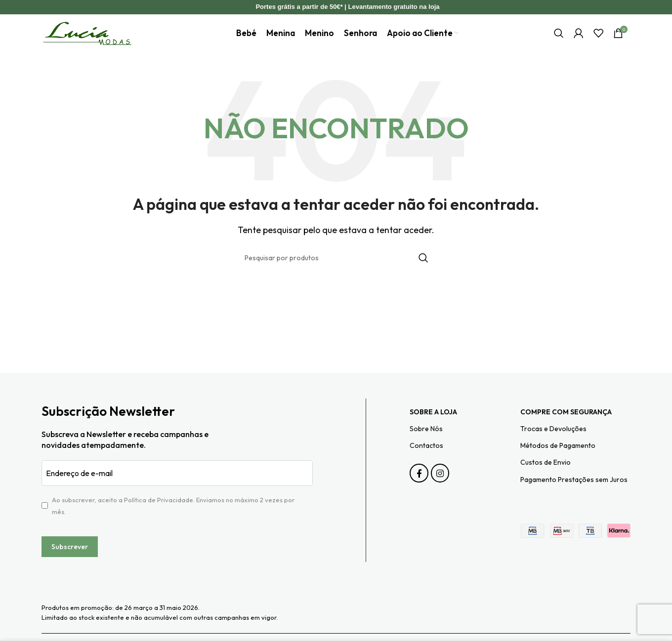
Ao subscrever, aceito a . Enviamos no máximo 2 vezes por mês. (173, 519)
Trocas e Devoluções (553, 442)
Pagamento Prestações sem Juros (574, 493)
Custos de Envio (546, 476)
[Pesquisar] (559, 40)
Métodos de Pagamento (558, 459)
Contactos (426, 459)
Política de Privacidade (159, 513)
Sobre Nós (426, 442)
